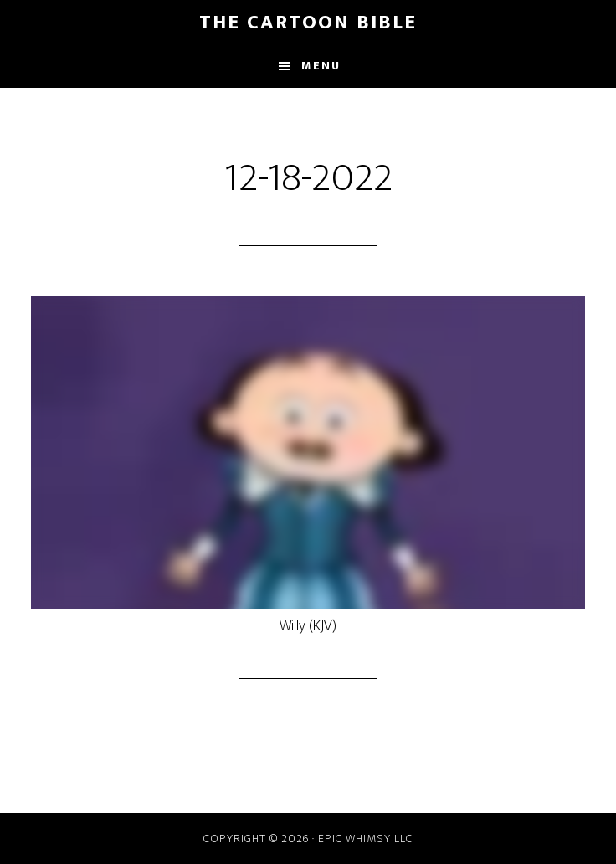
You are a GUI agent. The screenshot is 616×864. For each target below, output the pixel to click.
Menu (321, 66)
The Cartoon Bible (308, 23)
